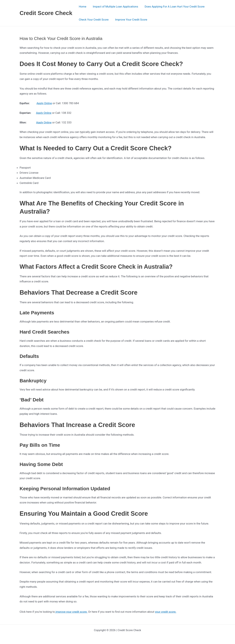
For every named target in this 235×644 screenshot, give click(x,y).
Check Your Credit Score (93, 20)
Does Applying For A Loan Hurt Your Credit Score (172, 7)
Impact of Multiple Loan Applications (114, 7)
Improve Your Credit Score (130, 20)
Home (82, 7)
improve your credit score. (71, 612)
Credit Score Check (46, 13)
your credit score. (166, 612)
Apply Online (44, 103)
